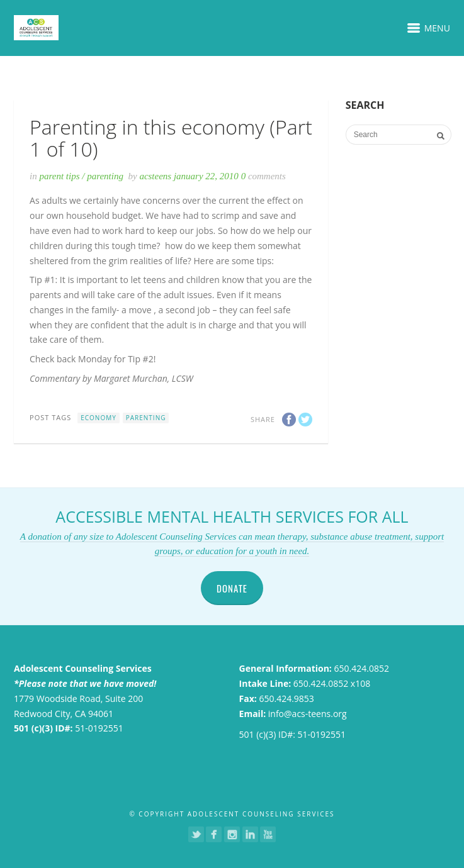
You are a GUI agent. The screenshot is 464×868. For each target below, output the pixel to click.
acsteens (156, 176)
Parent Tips (59, 176)
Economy (99, 418)
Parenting (105, 176)
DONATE (232, 588)
